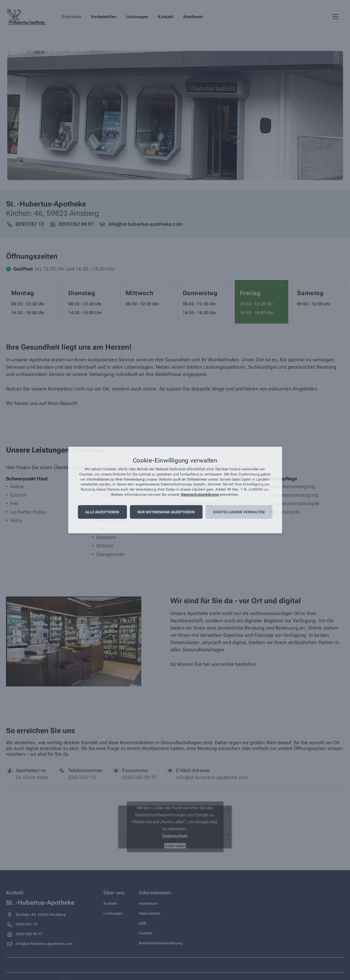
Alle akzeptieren (102, 512)
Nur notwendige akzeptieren (166, 512)
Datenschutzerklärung (200, 495)
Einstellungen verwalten (239, 512)
